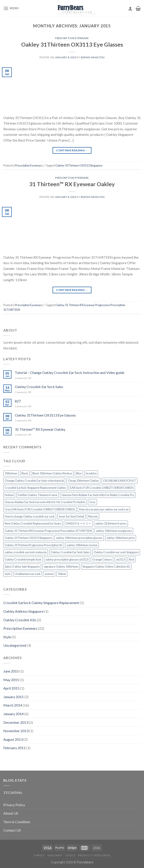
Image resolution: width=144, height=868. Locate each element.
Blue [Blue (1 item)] (79, 473)
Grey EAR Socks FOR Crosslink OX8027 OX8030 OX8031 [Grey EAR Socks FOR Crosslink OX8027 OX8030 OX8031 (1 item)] (40, 509)
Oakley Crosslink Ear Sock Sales (39, 387)
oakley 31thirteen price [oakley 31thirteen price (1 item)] (121, 538)
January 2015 (13, 697)
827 (18, 401)
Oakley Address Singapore (23, 611)
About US (11, 813)
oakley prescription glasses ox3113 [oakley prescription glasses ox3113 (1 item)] (67, 559)
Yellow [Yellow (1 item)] (62, 574)
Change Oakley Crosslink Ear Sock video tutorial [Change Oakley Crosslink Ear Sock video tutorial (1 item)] (34, 481)
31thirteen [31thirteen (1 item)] (11, 473)
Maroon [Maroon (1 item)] (93, 516)
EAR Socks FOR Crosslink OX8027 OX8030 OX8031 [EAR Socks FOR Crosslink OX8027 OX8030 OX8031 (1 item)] (102, 488)
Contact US (12, 830)
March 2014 (13, 705)
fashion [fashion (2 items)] (9, 495)
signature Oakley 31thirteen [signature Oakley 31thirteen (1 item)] (61, 567)
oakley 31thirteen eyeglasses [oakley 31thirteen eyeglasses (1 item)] (114, 531)
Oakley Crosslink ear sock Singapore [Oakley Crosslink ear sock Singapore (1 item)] (116, 552)
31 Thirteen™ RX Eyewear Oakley (72, 184)
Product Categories (94, 855)
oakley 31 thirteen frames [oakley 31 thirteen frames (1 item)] (111, 523)
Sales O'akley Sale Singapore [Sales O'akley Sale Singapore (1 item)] (22, 567)
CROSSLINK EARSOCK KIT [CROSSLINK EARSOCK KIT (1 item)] (119, 481)
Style (7, 637)
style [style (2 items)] (8, 574)
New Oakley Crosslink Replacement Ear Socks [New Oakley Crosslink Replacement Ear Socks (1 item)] (33, 523)
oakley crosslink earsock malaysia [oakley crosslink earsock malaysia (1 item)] (26, 552)
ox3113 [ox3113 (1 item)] (120, 559)
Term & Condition (17, 822)
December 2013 (16, 722)
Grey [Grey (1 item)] (92, 502)
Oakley (39, 855)
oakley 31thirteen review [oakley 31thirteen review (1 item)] (82, 545)
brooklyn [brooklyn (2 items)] (91, 473)
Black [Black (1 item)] (25, 473)
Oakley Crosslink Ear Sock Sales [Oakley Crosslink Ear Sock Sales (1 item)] (70, 552)
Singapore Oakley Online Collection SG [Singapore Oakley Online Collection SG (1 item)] (106, 567)
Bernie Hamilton (93, 57)
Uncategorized (15, 645)
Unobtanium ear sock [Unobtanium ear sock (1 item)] (28, 574)
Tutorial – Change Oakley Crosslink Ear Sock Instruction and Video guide (70, 372)
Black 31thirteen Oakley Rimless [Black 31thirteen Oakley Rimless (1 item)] (52, 473)
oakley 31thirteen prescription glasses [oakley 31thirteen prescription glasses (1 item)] (79, 538)
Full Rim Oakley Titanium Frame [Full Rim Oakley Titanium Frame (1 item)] (38, 495)
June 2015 (11, 671)
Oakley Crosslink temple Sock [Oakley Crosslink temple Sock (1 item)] (23, 559)
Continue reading (72, 150)
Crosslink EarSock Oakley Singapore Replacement (41, 603)
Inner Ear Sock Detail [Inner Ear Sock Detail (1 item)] (71, 516)
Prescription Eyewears (72, 38)
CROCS (70, 855)
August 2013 (13, 739)
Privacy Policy (14, 805)
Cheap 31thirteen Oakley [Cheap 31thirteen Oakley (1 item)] (83, 481)
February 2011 (14, 748)
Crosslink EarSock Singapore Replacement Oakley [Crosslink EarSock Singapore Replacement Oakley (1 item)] (35, 488)
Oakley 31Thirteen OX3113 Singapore (79, 165)
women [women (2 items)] (49, 574)
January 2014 (13, 714)
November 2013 (16, 731)
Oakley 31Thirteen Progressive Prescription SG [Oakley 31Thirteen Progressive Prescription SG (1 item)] (34, 545)
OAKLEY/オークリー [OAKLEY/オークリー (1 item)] (78, 523)
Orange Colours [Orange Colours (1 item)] (102, 559)
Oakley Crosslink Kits (20, 620)
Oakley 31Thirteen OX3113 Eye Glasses (72, 44)
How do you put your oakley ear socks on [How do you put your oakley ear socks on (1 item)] (104, 509)
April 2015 (11, 688)
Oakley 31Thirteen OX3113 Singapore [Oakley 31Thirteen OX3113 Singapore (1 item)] (28, 538)
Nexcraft (55, 855)
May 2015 (11, 680)
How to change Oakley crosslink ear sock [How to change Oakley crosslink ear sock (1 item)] (30, 516)
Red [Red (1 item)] (132, 559)
